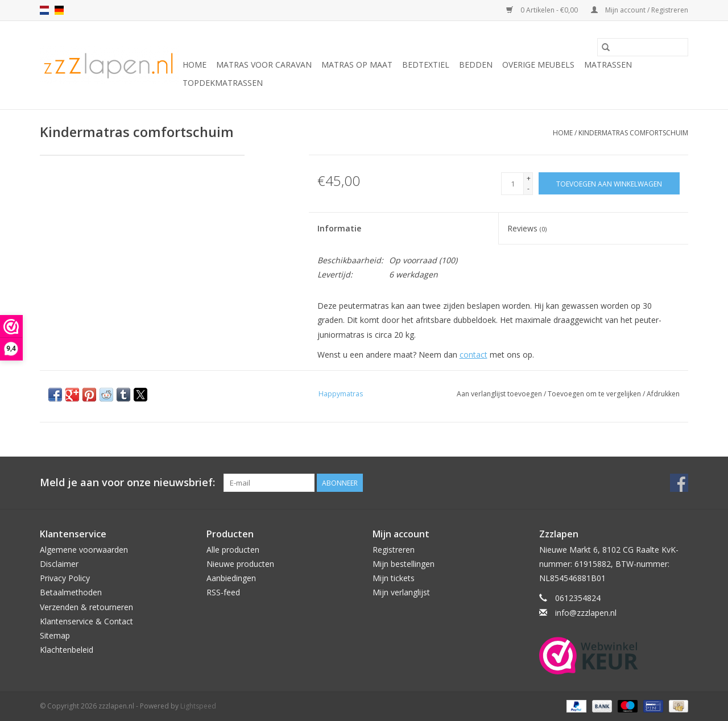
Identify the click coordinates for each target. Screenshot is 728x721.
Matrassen (608, 65)
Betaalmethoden (71, 592)
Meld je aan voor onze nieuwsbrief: (127, 482)
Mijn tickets (394, 578)
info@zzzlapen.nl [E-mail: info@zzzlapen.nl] (586, 613)
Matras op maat (357, 65)
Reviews (527, 228)
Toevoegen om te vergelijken (595, 394)
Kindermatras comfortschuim (633, 133)
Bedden (476, 65)
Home (195, 65)
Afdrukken (663, 394)
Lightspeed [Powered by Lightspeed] (198, 706)
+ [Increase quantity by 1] (529, 178)
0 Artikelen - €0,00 (543, 10)
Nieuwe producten (240, 564)
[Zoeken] (643, 47)
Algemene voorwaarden (84, 550)
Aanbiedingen (231, 578)
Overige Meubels (538, 65)
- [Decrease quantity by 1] (528, 188)
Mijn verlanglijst (401, 592)
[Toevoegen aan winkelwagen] (609, 183)
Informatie (339, 228)
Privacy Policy (65, 578)
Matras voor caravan (264, 65)
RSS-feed (223, 592)
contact (473, 355)
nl (44, 10)
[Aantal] (512, 184)
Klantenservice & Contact (86, 621)
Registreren (394, 550)
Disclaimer (59, 564)
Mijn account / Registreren (640, 10)
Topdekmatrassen (223, 83)
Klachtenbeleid (67, 650)
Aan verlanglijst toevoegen (500, 394)
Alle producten (233, 550)
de (59, 10)
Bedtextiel (426, 65)
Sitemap (55, 635)
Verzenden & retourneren (86, 607)
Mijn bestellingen (404, 564)
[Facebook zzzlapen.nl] (679, 483)
